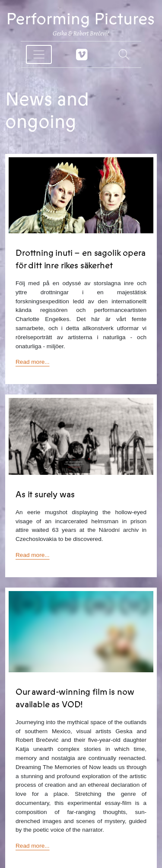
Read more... (33, 362)
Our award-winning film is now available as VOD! (75, 698)
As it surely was (45, 494)
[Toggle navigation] (39, 54)
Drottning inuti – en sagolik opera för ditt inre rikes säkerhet (81, 259)
